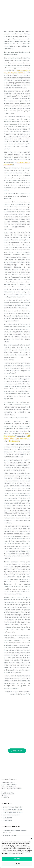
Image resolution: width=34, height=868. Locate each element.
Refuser (17, 864)
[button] (31, 839)
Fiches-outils (7, 833)
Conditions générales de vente (13, 812)
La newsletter (7, 820)
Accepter (17, 859)
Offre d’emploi (8, 818)
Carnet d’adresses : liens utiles (13, 807)
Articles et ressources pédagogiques (15, 830)
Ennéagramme (14, 441)
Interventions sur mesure (11, 815)
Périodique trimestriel (10, 835)
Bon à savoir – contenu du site (13, 810)
